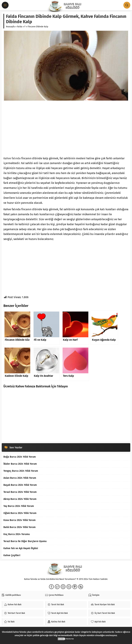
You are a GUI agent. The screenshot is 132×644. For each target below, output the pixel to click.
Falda (20, 27)
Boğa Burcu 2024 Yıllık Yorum (20, 457)
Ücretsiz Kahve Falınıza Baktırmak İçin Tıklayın (36, 386)
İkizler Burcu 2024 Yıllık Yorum (20, 464)
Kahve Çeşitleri (12, 555)
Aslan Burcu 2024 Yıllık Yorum (20, 478)
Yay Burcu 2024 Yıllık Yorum (19, 506)
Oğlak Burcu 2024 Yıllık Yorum (20, 513)
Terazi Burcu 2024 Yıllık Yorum (20, 492)
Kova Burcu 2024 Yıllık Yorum (20, 520)
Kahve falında (12, 158)
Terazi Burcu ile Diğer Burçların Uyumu (25, 541)
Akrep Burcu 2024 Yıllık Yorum (20, 499)
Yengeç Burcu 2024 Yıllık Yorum (21, 471)
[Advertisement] (66, 129)
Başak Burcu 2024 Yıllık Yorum (20, 485)
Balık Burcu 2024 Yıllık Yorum (20, 527)
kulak (19, 198)
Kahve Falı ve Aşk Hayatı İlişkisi (21, 548)
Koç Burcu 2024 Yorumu (17, 534)
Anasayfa (10, 27)
